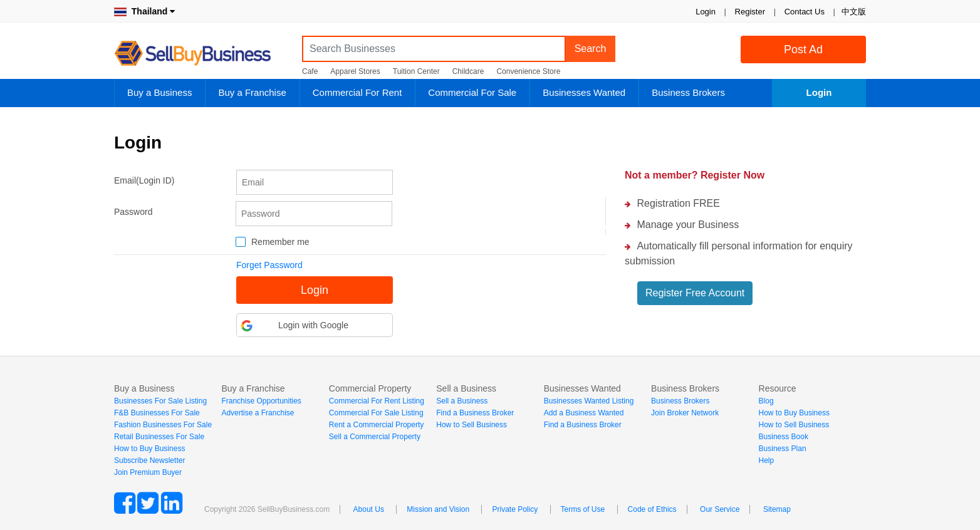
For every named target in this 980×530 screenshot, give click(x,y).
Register (750, 12)
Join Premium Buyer (148, 472)
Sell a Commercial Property (375, 437)
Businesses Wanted (584, 92)
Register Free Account (695, 293)
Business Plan (783, 449)
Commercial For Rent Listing (377, 401)
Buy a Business (159, 92)
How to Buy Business (149, 449)
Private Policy (515, 509)
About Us (369, 509)
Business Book (784, 437)
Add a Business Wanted (584, 413)
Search (591, 49)
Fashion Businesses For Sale (163, 425)
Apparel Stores (355, 71)
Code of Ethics (652, 509)
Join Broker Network (685, 413)
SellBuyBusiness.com (202, 54)
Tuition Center (416, 71)
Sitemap (777, 509)
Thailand (144, 11)
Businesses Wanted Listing (589, 401)
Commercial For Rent (357, 92)
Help (767, 460)
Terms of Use (583, 509)
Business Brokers (688, 92)
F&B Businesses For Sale (157, 413)
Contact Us (805, 12)
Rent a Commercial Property (376, 425)
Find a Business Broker (475, 413)
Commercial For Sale (472, 92)
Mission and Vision (438, 509)
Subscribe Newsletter (149, 460)
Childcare (468, 71)
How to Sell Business (472, 425)
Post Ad (803, 49)
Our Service (720, 509)
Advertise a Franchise (258, 413)
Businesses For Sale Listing (160, 401)
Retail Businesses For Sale (159, 437)
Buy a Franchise (252, 92)
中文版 (854, 12)
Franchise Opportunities (261, 401)
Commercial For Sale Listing (376, 413)
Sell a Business (462, 401)
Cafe (310, 71)
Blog (766, 401)
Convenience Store (528, 71)
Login (706, 12)
